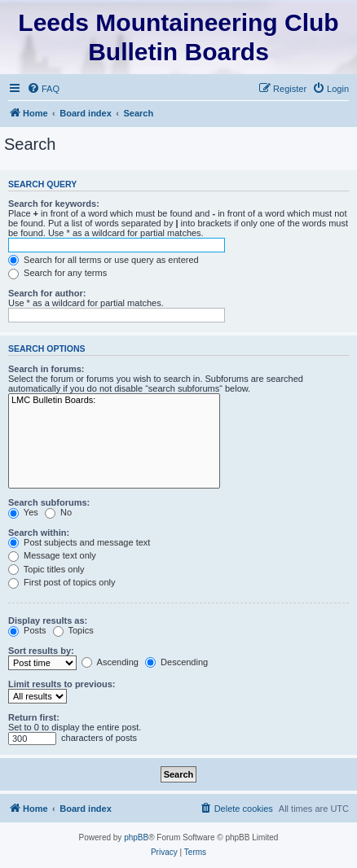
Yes (23, 512)
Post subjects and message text (79, 542)
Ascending (110, 662)
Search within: (39, 533)
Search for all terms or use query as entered (104, 260)
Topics (73, 630)
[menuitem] (43, 89)
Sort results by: (41, 651)
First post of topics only (62, 582)
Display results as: (48, 620)
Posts (27, 630)
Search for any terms (57, 273)
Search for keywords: (54, 204)
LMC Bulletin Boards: (114, 401)
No (58, 512)
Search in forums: (46, 369)
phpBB (136, 837)
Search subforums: (49, 502)
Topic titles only (46, 569)
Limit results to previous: (62, 684)
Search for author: (47, 293)
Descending (176, 662)
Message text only (52, 555)
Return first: (34, 717)
